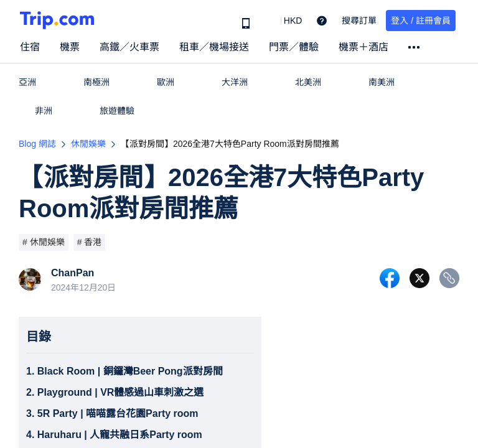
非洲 (44, 111)
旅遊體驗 (117, 111)
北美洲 (308, 82)
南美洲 (382, 82)
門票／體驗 (294, 47)
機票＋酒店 (363, 47)
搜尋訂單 (359, 21)
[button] (284, 21)
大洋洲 (235, 82)
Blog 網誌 (37, 144)
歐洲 (166, 82)
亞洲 (27, 82)
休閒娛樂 (88, 144)
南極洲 (96, 82)
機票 (70, 47)
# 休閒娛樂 (44, 242)
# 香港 (90, 242)
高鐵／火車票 (129, 47)
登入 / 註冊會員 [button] (421, 21)
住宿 (30, 47)
